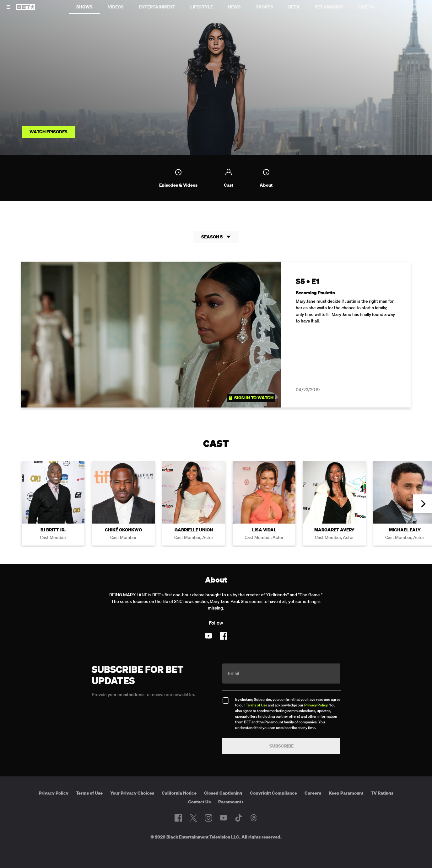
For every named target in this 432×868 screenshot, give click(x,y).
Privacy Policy (316, 705)
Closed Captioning (223, 793)
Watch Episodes (49, 132)
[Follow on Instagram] (208, 818)
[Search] (418, 7)
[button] (423, 504)
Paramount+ (231, 802)
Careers (313, 793)
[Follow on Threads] (254, 818)
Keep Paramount (346, 793)
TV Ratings (382, 793)
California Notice (179, 793)
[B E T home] (26, 10)
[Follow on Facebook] (224, 636)
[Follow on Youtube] (208, 636)
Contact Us (199, 802)
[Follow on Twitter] (193, 818)
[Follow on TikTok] (239, 818)
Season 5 (216, 237)
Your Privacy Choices (132, 793)
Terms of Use (256, 705)
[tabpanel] (216, 338)
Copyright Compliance (273, 793)
